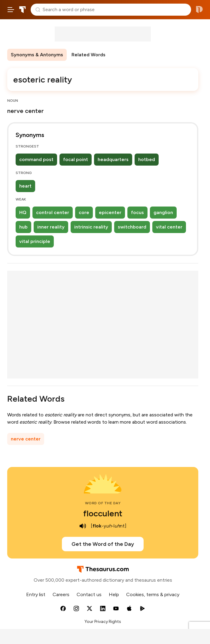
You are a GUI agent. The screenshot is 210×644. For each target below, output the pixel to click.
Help (114, 594)
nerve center (26, 439)
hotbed (147, 159)
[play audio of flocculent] (83, 526)
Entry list (36, 594)
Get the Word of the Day (103, 544)
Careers (61, 594)
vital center (169, 227)
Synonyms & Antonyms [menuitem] (37, 55)
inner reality (51, 227)
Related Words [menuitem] (88, 55)
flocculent (103, 513)
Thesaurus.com (23, 10)
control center (53, 212)
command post (36, 159)
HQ (23, 212)
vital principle (35, 241)
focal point (76, 159)
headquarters (113, 159)
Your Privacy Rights (103, 622)
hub (23, 227)
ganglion (163, 212)
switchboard (132, 227)
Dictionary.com (199, 10)
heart (25, 186)
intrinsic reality (91, 227)
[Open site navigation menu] (11, 10)
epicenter (110, 212)
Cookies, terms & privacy (153, 594)
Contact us (89, 594)
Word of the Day (103, 503)
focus (137, 212)
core (84, 212)
